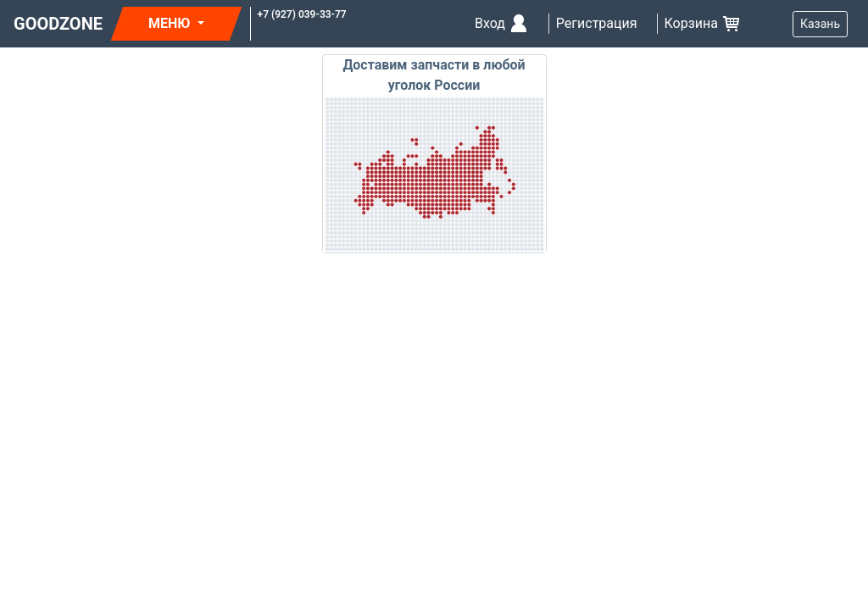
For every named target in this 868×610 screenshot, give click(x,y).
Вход (502, 24)
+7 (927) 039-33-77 (302, 14)
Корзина (703, 24)
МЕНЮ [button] (171, 23)
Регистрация (597, 23)
